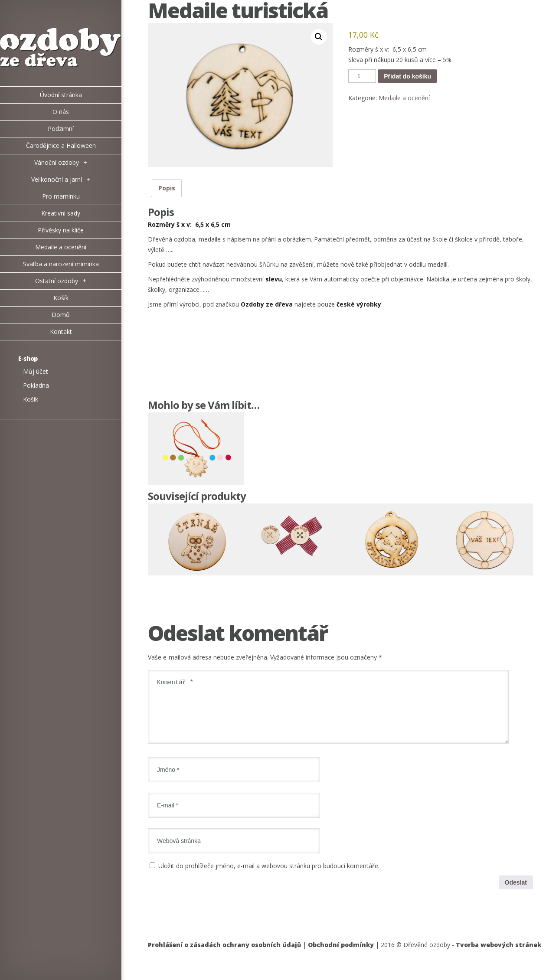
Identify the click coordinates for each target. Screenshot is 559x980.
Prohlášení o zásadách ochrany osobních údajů (224, 955)
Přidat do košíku (407, 76)
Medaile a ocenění (404, 98)
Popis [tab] (167, 188)
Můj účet (36, 371)
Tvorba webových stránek (499, 955)
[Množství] (362, 76)
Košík (31, 399)
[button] (319, 37)
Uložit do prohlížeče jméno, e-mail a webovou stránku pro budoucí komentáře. (269, 876)
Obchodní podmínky (341, 955)
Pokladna (36, 385)
